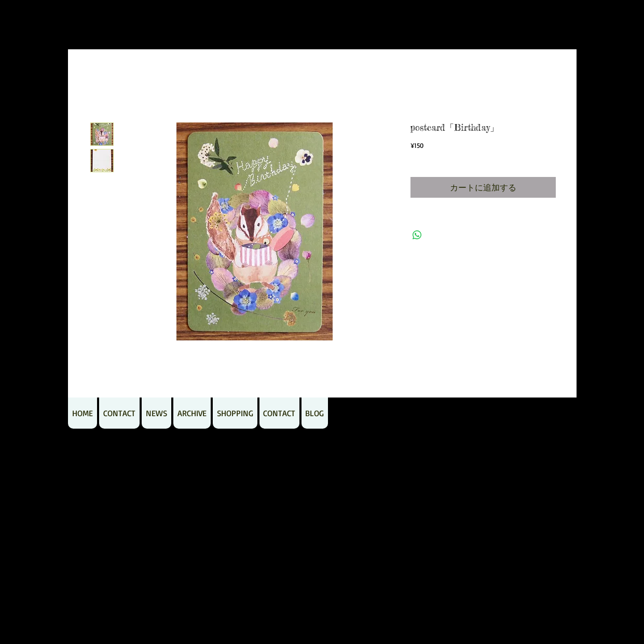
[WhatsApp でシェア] (417, 235)
